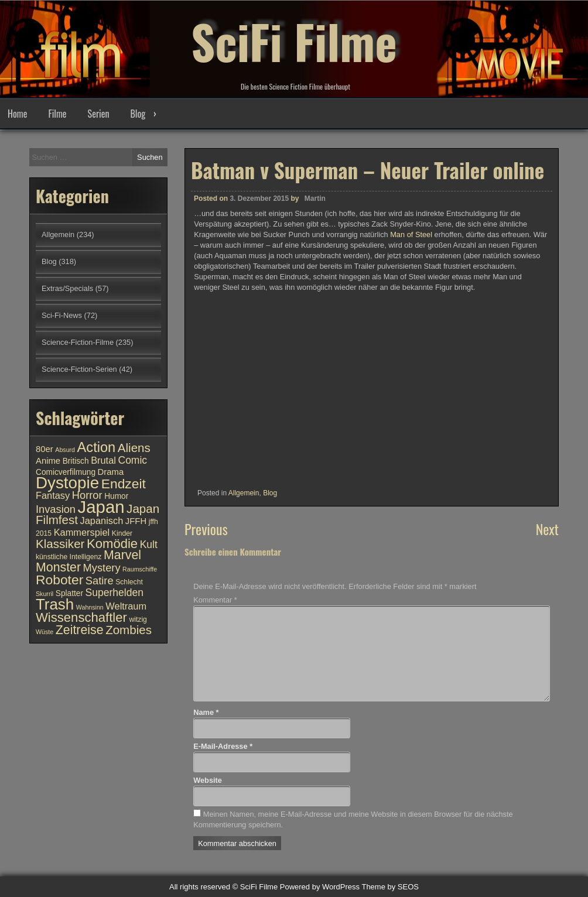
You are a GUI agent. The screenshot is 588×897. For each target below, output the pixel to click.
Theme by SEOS (390, 887)
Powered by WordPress (320, 887)
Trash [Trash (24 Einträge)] (55, 604)
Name (206, 712)
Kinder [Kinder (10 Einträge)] (122, 533)
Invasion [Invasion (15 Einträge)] (56, 509)
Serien (99, 114)
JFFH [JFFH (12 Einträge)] (136, 521)
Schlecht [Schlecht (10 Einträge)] (129, 582)
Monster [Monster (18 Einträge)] (58, 567)
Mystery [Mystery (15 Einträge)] (102, 568)
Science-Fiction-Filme (78, 342)
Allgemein (244, 493)
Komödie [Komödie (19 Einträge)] (112, 544)
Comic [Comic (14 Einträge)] (132, 460)
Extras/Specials (67, 288)
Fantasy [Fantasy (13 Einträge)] (53, 495)
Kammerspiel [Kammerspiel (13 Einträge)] (82, 532)
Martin (315, 198)
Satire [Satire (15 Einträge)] (100, 581)
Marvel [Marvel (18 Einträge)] (122, 555)
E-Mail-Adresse (223, 746)
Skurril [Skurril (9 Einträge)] (45, 594)
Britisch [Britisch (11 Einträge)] (76, 461)
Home (17, 114)
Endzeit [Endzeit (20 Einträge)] (124, 484)
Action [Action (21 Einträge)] (97, 447)
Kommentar (215, 600)
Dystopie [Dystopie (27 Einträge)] (67, 483)
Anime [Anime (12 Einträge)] (48, 461)
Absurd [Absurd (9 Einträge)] (65, 450)
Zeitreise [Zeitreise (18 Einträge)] (80, 630)
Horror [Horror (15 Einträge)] (87, 495)
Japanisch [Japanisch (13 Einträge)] (102, 521)
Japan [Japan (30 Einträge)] (101, 507)
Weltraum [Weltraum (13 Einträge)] (126, 606)
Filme (57, 114)
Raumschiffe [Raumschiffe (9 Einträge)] (140, 569)
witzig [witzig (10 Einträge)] (138, 619)
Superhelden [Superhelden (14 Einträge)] (114, 593)
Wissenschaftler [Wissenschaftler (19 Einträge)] (81, 617)
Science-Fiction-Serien (79, 369)
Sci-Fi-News (62, 315)
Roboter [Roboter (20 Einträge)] (59, 580)
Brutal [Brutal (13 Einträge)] (103, 460)
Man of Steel (411, 234)
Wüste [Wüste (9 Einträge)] (45, 632)
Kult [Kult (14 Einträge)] (149, 545)
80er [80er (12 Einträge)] (45, 449)
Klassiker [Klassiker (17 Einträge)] (60, 544)
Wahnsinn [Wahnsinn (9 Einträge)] (90, 607)
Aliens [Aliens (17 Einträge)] (134, 448)
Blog (138, 114)
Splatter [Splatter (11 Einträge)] (69, 593)
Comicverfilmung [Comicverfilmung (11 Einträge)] (66, 472)
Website (208, 780)
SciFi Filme (294, 41)
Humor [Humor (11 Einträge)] (116, 496)
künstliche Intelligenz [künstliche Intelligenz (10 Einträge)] (69, 557)
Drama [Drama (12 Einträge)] (111, 472)
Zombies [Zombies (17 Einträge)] (129, 630)
